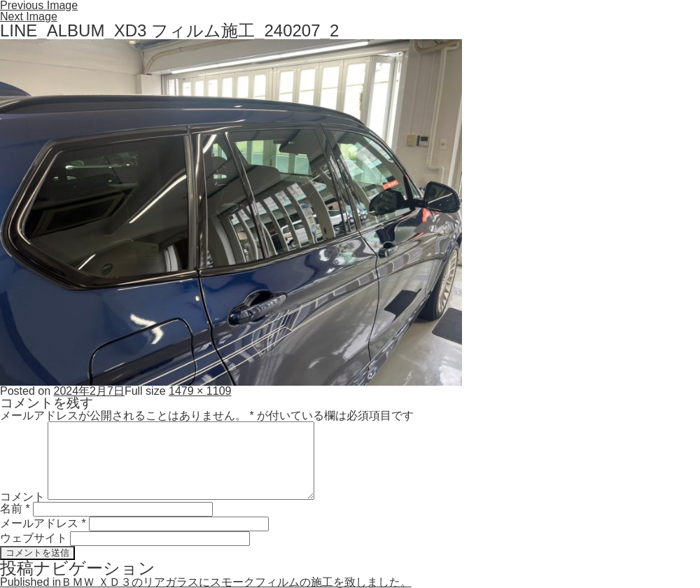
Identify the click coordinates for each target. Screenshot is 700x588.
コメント (22, 496)
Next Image (29, 16)
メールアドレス (43, 523)
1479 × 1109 (200, 391)
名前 (15, 509)
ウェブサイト (34, 538)
